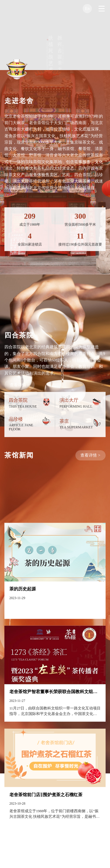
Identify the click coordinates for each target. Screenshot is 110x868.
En (87, 8)
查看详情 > (20, 401)
